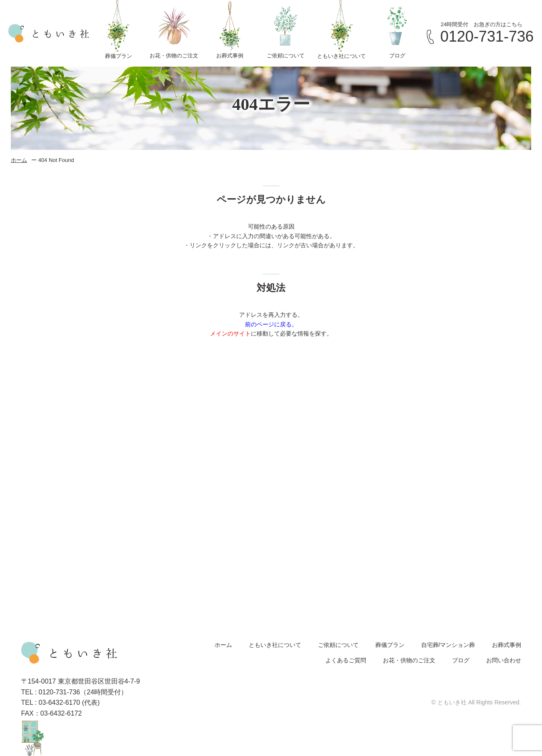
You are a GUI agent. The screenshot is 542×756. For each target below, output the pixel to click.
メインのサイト (230, 333)
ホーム (19, 160)
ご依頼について (338, 645)
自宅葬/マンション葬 (448, 645)
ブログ (461, 660)
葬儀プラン (390, 645)
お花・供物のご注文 (409, 660)
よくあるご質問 (346, 660)
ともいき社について (275, 645)
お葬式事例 (507, 645)
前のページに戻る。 (271, 324)
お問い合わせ (504, 660)
